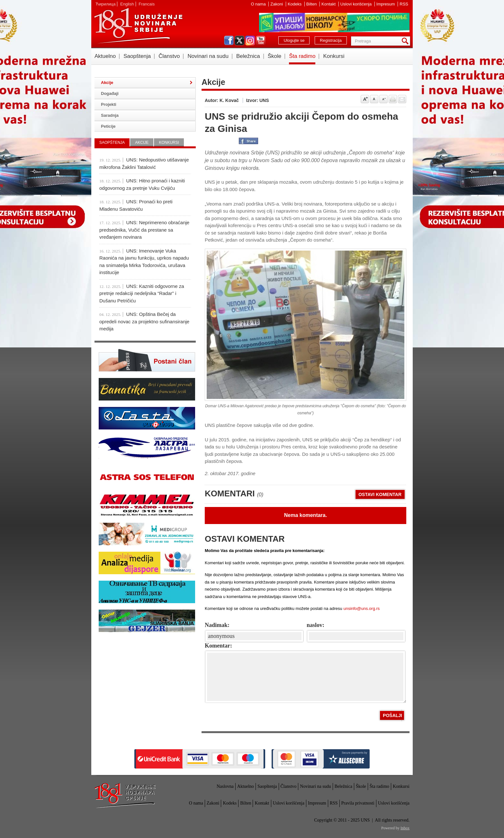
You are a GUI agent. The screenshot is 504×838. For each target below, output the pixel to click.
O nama (259, 4)
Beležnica (248, 56)
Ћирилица (105, 4)
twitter (239, 41)
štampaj (393, 99)
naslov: (315, 625)
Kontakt (329, 4)
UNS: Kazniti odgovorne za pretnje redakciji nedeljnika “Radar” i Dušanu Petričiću (142, 293)
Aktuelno (105, 56)
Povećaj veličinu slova (365, 99)
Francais (147, 4)
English (127, 4)
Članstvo (169, 56)
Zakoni (277, 4)
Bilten (312, 4)
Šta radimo (302, 56)
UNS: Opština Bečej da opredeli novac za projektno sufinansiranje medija (144, 321)
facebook (229, 41)
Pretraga (406, 41)
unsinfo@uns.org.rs (361, 608)
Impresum (386, 4)
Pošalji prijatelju (402, 99)
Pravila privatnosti (358, 803)
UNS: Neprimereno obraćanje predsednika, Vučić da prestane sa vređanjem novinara (144, 230)
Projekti (109, 104)
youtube (261, 41)
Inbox (405, 828)
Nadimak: (217, 625)
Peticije (108, 126)
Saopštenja (137, 56)
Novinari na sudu (208, 56)
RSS (404, 4)
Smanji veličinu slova (383, 99)
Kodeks (295, 4)
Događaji (110, 93)
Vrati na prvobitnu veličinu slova (374, 99)
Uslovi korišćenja (357, 4)
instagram (250, 41)
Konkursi (334, 56)
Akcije (107, 83)
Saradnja (110, 115)
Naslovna (225, 786)
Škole (275, 56)
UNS (138, 26)
